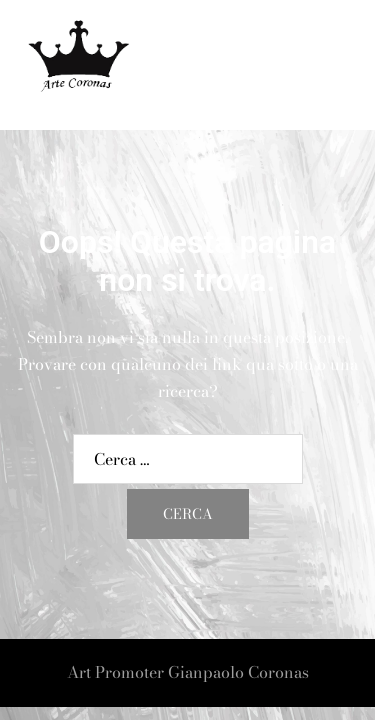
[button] (311, 65)
